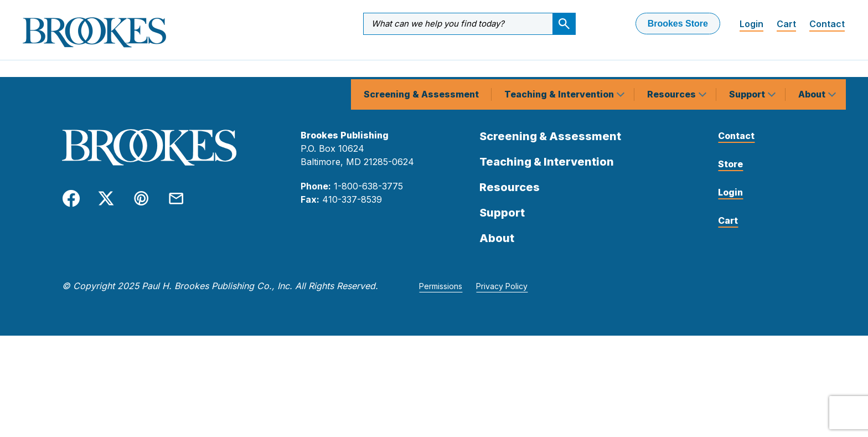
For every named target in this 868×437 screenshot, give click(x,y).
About (813, 63)
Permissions (441, 289)
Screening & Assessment (421, 63)
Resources (673, 63)
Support (748, 63)
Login (751, 24)
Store (730, 167)
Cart (786, 24)
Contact (827, 24)
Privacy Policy (502, 289)
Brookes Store (678, 24)
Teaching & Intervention (560, 63)
